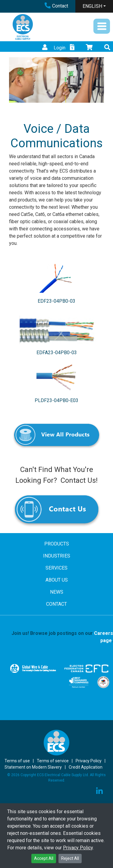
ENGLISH (92, 6)
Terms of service (53, 761)
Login (53, 48)
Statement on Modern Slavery (33, 767)
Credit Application (86, 767)
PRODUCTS (57, 544)
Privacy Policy (78, 848)
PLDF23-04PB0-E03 (56, 400)
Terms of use (17, 761)
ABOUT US (57, 580)
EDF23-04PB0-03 (56, 301)
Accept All (44, 858)
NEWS (57, 592)
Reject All (70, 858)
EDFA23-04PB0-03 (57, 353)
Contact (56, 6)
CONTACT (56, 604)
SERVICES (56, 568)
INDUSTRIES (57, 556)
